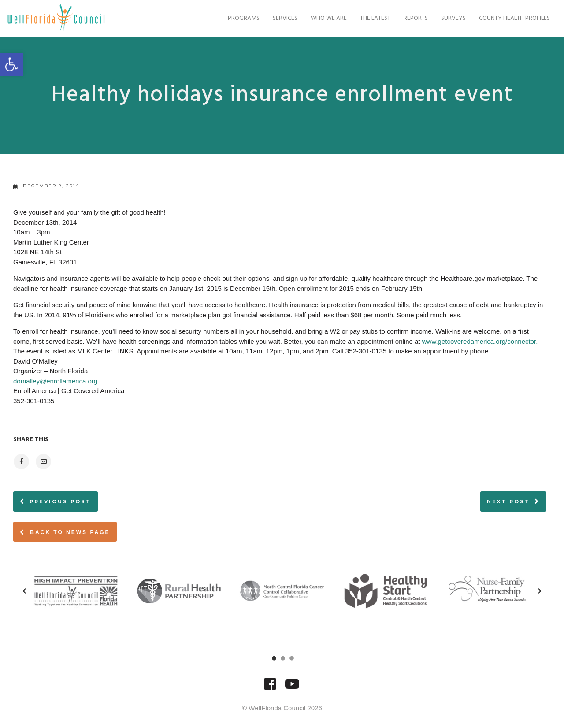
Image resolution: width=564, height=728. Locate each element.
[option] (76, 591)
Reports (410, 18)
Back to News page (65, 532)
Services (279, 18)
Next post (508, 501)
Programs (238, 18)
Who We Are (323, 18)
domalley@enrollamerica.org (55, 381)
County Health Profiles (509, 18)
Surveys (448, 18)
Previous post (60, 501)
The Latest (369, 18)
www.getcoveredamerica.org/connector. (480, 341)
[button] (24, 591)
